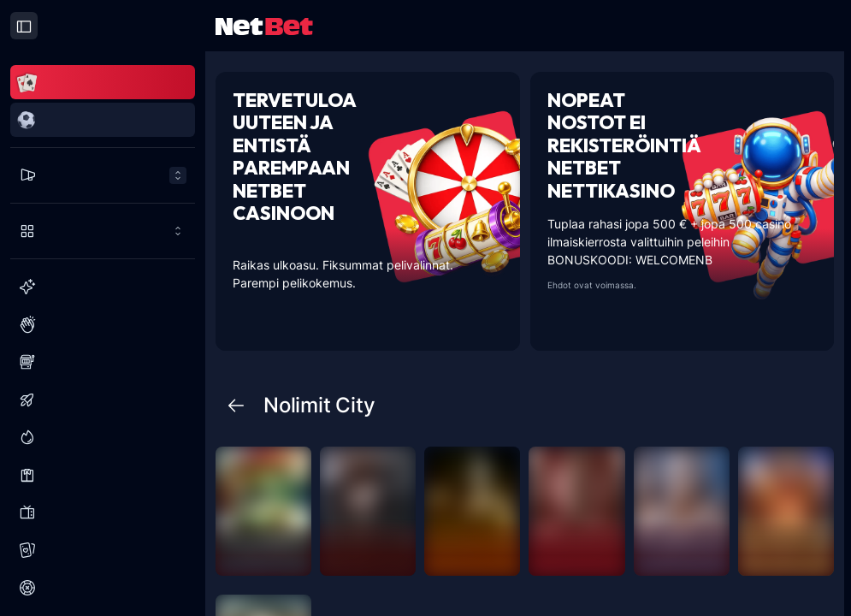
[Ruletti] (103, 588)
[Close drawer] (24, 26)
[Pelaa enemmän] (103, 231)
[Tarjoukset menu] (103, 175)
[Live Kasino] (103, 475)
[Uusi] (103, 287)
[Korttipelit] (103, 550)
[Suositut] (103, 324)
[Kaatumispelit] (103, 400)
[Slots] (103, 362)
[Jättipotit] (103, 437)
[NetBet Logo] (264, 25)
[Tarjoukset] (103, 175)
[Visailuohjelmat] (103, 512)
